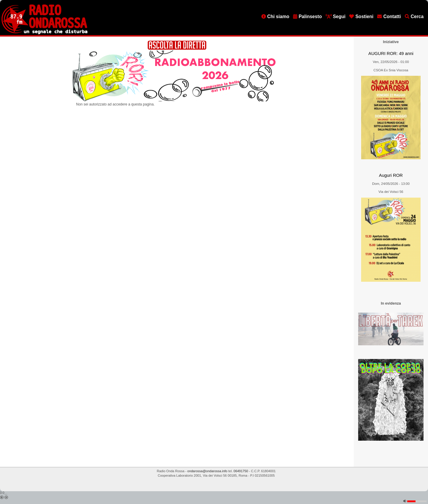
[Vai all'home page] (44, 33)
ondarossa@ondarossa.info (207, 471)
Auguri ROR (391, 175)
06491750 (241, 471)
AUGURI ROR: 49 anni (391, 53)
